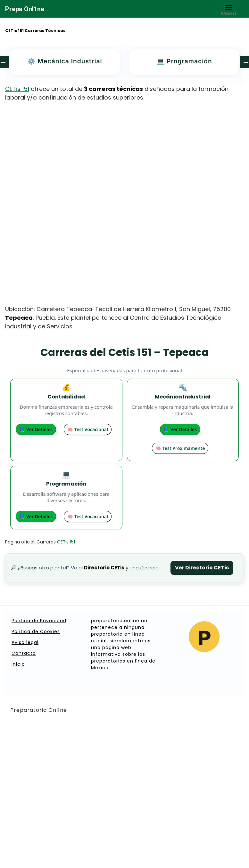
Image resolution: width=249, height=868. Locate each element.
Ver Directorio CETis (202, 568)
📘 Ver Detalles (36, 429)
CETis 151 (17, 89)
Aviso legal (25, 642)
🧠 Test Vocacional (88, 429)
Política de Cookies (36, 631)
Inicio (18, 664)
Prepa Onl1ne (25, 9)
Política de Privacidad (39, 621)
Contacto (24, 653)
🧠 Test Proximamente (180, 448)
